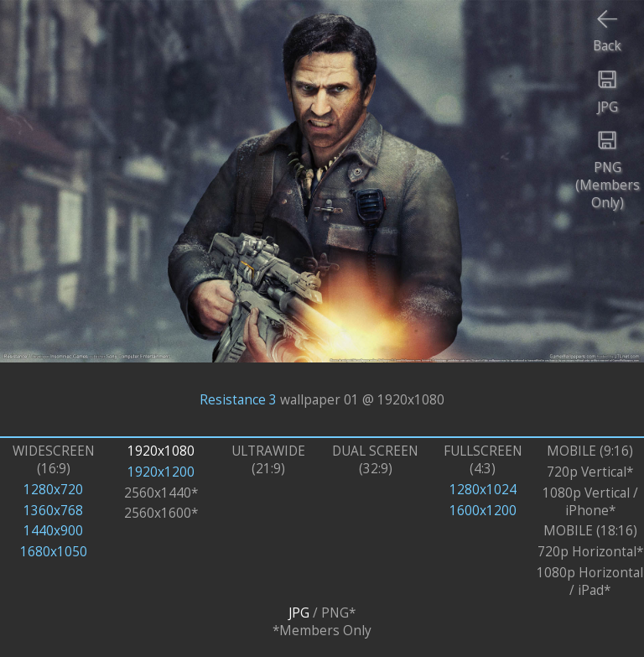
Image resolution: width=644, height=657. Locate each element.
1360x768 (53, 511)
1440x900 (53, 531)
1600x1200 (483, 511)
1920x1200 (161, 472)
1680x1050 (54, 552)
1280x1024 (483, 490)
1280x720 (53, 490)
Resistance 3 (238, 399)
